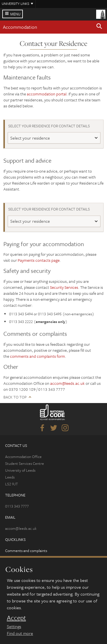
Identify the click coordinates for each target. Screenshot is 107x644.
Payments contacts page (39, 260)
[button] (99, 27)
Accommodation (20, 27)
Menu (15, 14)
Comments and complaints (26, 551)
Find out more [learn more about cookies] (20, 633)
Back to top (15, 397)
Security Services (64, 287)
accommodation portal (47, 94)
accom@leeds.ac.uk (67, 383)
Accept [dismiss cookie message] (16, 618)
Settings (14, 626)
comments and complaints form (38, 356)
